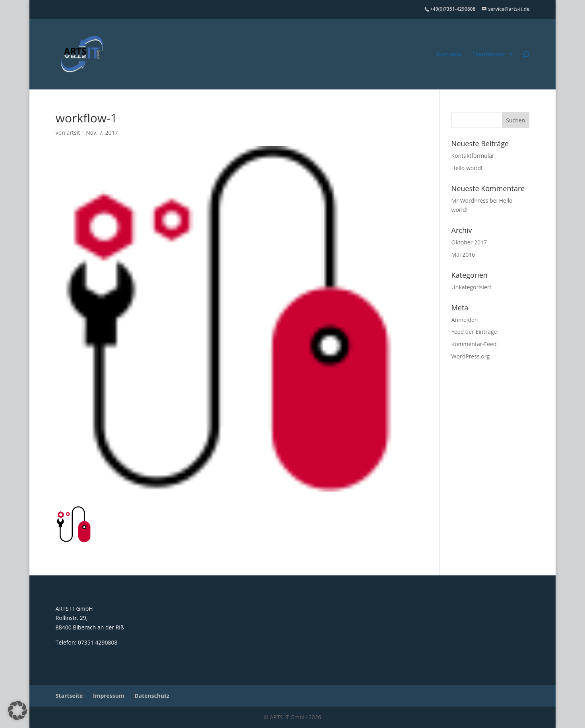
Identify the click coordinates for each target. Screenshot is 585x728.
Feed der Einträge (474, 332)
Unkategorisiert (472, 287)
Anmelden (465, 320)
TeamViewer (489, 54)
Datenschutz (152, 696)
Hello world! (467, 168)
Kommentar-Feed (474, 344)
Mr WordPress (470, 200)
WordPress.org (471, 356)
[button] (17, 711)
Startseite (449, 54)
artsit (73, 133)
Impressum (109, 696)
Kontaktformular (473, 156)
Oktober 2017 (469, 242)
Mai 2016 (463, 255)
